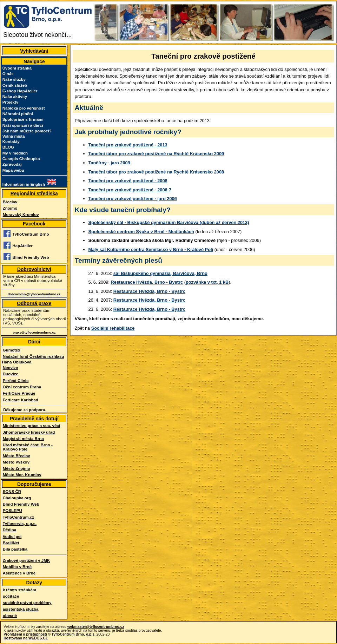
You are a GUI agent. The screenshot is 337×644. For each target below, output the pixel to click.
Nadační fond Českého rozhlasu (34, 356)
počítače (11, 596)
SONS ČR (12, 492)
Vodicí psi (12, 537)
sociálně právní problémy (27, 603)
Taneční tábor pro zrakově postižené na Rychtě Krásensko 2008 (156, 172)
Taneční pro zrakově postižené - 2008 (128, 181)
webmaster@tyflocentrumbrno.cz (96, 627)
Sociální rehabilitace (113, 328)
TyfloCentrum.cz (18, 517)
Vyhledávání (34, 51)
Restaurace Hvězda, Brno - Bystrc (147, 282)
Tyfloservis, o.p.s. (20, 524)
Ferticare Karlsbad (21, 400)
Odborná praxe (34, 303)
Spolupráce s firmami (23, 119)
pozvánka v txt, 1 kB (207, 282)
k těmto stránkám (19, 590)
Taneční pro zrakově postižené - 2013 (128, 145)
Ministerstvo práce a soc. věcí (31, 426)
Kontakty (11, 142)
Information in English (24, 184)
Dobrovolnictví (34, 269)
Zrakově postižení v (26, 561)
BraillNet (11, 543)
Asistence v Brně (19, 573)
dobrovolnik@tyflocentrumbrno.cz (34, 294)
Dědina (9, 530)
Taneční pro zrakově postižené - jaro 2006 (133, 199)
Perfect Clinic (16, 381)
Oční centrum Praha (22, 387)
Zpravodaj (12, 164)
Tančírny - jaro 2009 (109, 163)
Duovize (11, 374)
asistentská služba (21, 609)
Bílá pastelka (15, 549)
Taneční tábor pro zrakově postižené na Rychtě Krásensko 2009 (156, 154)
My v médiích (15, 153)
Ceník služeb (15, 85)
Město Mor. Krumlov (22, 475)
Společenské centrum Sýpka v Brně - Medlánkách (141, 232)
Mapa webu (13, 170)
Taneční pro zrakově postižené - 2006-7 (130, 190)
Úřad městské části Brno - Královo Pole (28, 447)
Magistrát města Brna (23, 439)
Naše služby (14, 79)
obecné (10, 616)
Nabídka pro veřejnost (24, 108)
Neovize (11, 368)
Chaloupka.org (17, 498)
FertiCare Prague (19, 393)
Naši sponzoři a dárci (23, 125)
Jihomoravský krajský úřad (29, 432)
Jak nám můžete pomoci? (27, 131)
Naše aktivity (15, 97)
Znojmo (10, 208)
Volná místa (14, 136)
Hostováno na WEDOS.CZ (26, 638)
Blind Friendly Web (21, 504)
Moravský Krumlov (21, 215)
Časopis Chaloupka (21, 159)
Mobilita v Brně (17, 567)
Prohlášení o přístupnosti (25, 634)
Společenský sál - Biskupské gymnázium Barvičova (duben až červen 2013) (169, 222)
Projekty (10, 102)
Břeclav (10, 202)
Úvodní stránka (17, 68)
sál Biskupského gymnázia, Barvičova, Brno (160, 273)
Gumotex (12, 350)
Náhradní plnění (18, 114)
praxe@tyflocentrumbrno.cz (34, 333)
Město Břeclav (16, 456)
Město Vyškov (16, 462)
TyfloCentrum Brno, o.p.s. (74, 634)
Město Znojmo (16, 468)
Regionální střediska (34, 193)
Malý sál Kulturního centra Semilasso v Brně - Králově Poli (151, 249)
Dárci (34, 342)
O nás (8, 74)
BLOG (8, 147)
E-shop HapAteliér (20, 91)
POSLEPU (12, 511)
